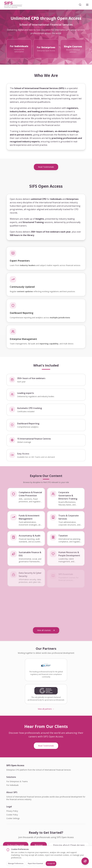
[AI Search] (85, 861)
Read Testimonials (46, 167)
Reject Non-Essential (35, 863)
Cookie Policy (12, 815)
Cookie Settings (13, 818)
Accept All (51, 863)
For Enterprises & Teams (17, 781)
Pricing (39, 845)
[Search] (80, 5)
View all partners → (46, 709)
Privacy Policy (12, 811)
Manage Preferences (16, 863)
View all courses (46, 630)
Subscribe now (16, 845)
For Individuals (12, 785)
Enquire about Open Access (69, 845)
